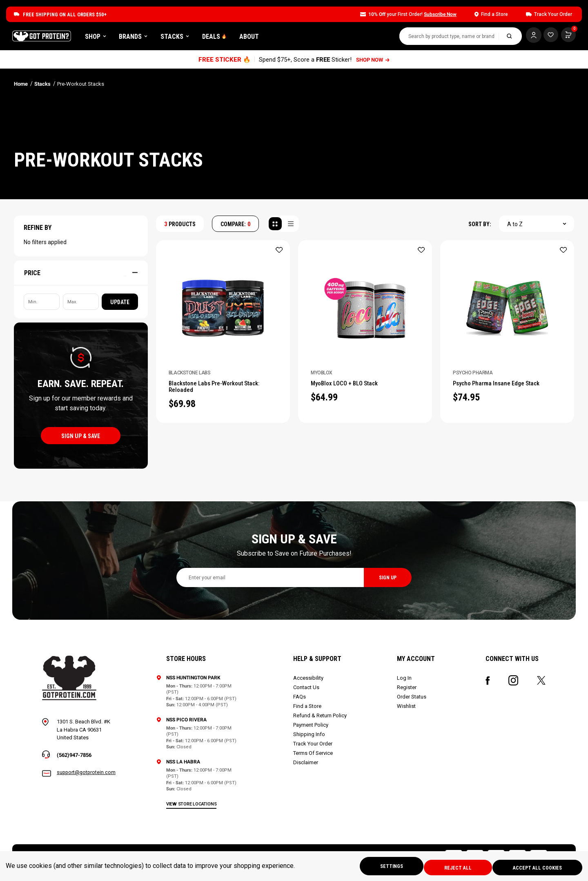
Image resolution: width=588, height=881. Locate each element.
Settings (380, 867)
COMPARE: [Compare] (235, 227)
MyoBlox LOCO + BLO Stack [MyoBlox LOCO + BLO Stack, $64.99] (351, 387)
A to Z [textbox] (515, 227)
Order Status (412, 700)
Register (407, 690)
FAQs (300, 700)
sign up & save (81, 439)
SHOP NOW (373, 62)
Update (120, 305)
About (301, 38)
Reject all (451, 867)
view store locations (193, 807)
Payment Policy (312, 728)
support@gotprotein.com (87, 776)
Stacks (226, 38)
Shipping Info (310, 737)
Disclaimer (306, 765)
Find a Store (308, 709)
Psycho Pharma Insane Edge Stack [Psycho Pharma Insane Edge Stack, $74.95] (503, 387)
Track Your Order (314, 746)
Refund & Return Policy (321, 718)
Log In (405, 681)
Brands (185, 38)
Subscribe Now (440, 14)
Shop (147, 38)
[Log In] (529, 37)
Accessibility (309, 681)
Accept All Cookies (536, 867)
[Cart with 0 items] (548, 37)
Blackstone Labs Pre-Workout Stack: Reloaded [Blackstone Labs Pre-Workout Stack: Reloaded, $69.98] (223, 391)
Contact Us (307, 690)
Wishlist (407, 709)
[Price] (81, 276)
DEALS (266, 38)
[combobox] (444, 38)
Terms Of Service (314, 756)
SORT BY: (480, 227)
